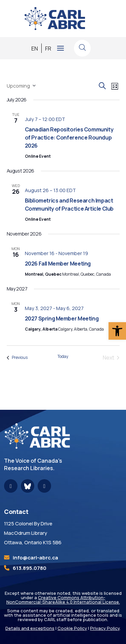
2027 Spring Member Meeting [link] (62, 318)
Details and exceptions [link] (30, 628)
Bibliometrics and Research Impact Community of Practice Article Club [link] (69, 205)
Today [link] (63, 357)
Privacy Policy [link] (105, 628)
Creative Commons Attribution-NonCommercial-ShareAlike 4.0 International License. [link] (63, 600)
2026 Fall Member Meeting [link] (58, 264)
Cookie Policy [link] (72, 628)
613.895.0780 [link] (30, 568)
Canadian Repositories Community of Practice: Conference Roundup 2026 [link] (69, 137)
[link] (117, 331)
